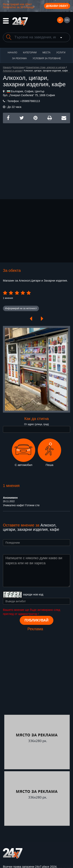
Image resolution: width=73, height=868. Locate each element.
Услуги (61, 53)
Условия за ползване (47, 58)
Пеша (49, 452)
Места (46, 53)
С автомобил (24, 452)
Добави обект (57, 6)
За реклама (19, 58)
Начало (12, 53)
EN (67, 20)
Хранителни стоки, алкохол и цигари (46, 67)
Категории (30, 53)
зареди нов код (33, 594)
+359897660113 (30, 101)
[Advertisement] (36, 160)
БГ (60, 20)
